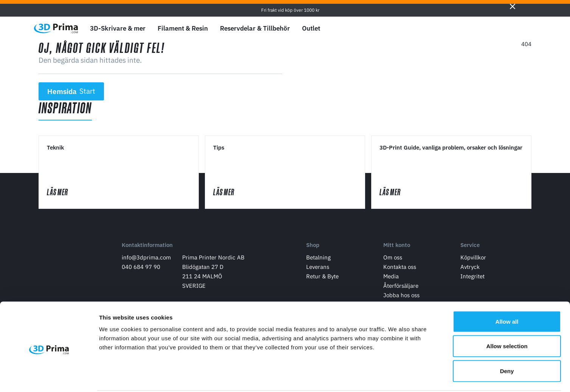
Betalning (318, 259)
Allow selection (507, 318)
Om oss (393, 259)
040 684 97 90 (141, 268)
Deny (507, 342)
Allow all (507, 293)
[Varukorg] (526, 28)
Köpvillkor (473, 259)
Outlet (311, 28)
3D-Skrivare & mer (118, 28)
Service (470, 247)
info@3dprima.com (146, 259)
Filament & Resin (183, 28)
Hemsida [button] (71, 91)
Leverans (318, 268)
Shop (313, 247)
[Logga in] (508, 29)
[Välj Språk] (473, 29)
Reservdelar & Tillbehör (255, 28)
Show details (397, 377)
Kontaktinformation (147, 247)
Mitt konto (397, 247)
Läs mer (65, 193)
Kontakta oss (400, 268)
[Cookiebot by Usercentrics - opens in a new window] (49, 377)
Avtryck (470, 268)
